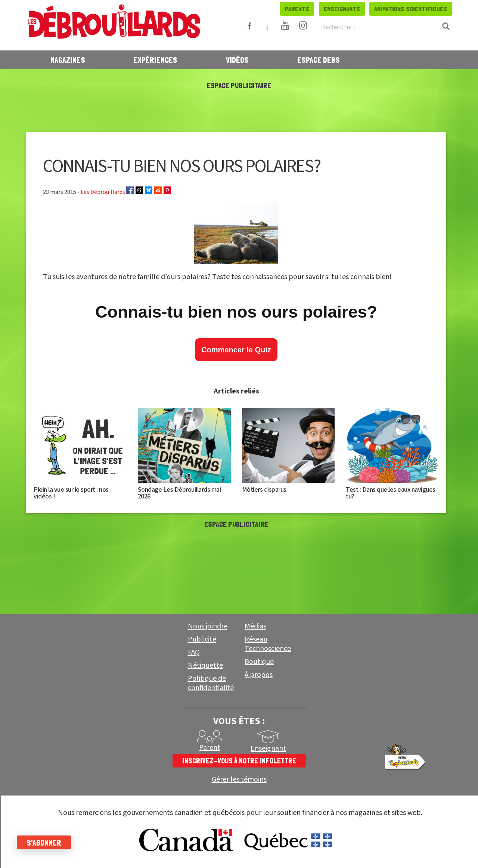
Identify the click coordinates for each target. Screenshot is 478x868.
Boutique (259, 662)
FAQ (194, 652)
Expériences (156, 60)
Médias (255, 626)
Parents (297, 9)
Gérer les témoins (239, 780)
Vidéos (237, 60)
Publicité (202, 639)
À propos (259, 675)
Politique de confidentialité (211, 683)
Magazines (68, 60)
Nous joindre (208, 626)
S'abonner (46, 843)
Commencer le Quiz (236, 350)
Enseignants (342, 9)
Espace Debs (319, 60)
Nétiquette (205, 665)
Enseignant (268, 748)
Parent (210, 748)
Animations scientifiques (411, 9)
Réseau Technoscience (268, 644)
